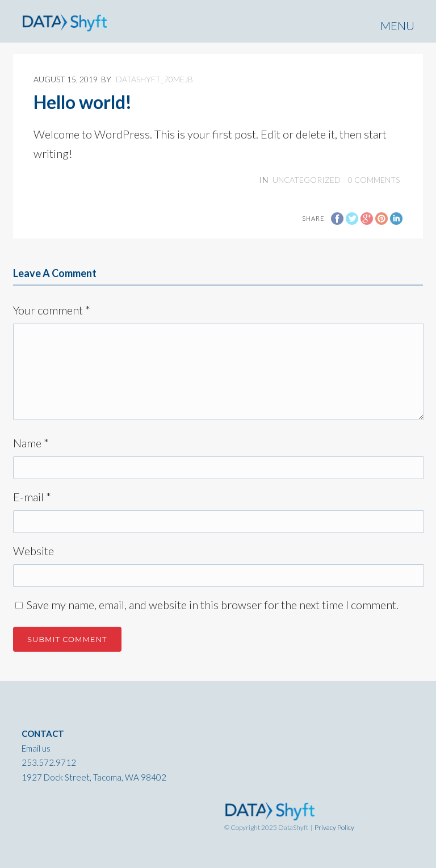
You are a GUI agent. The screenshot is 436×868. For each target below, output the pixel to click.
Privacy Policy (334, 827)
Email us (36, 748)
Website (33, 551)
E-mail (32, 497)
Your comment (52, 310)
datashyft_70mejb (154, 79)
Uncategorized (307, 180)
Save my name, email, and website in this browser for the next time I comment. (213, 605)
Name (31, 443)
